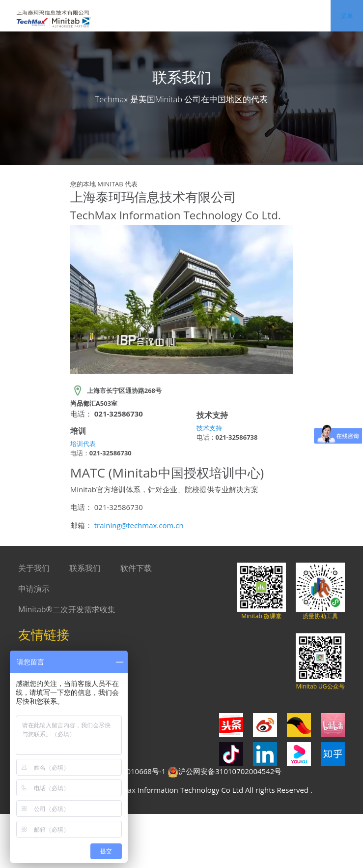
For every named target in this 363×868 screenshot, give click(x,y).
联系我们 (85, 568)
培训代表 (83, 444)
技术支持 (209, 428)
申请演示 (34, 589)
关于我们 (34, 568)
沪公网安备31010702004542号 (224, 772)
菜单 (347, 16)
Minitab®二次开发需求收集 (67, 609)
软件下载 (136, 568)
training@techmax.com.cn (139, 525)
